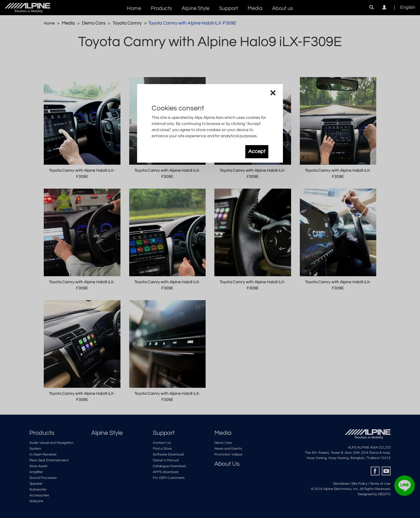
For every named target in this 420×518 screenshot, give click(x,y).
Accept (257, 152)
